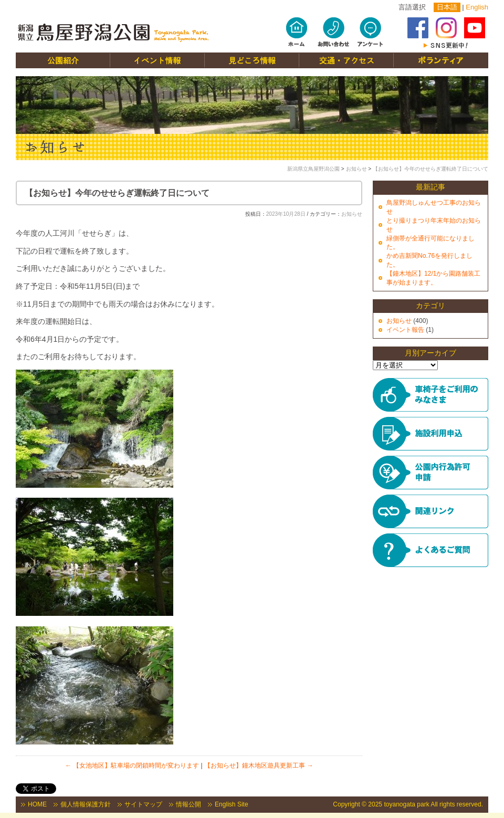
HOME (37, 804)
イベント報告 (405, 330)
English (477, 7)
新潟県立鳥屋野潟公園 (313, 169)
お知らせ (356, 169)
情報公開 (188, 804)
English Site (232, 804)
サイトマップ (143, 804)
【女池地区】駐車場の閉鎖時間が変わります (132, 765)
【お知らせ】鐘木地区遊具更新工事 (259, 765)
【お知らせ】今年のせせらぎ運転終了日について (430, 169)
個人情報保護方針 (86, 804)
